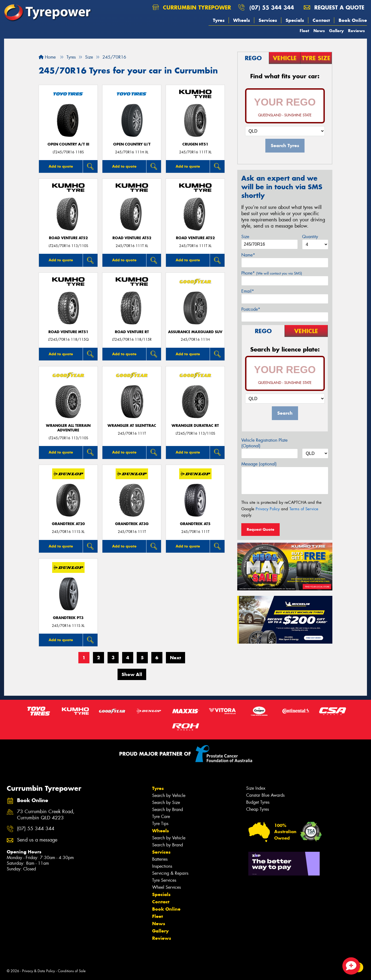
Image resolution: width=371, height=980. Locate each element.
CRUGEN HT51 (195, 144)
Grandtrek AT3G (132, 524)
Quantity (310, 237)
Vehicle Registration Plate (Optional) (264, 443)
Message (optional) (259, 464)
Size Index (256, 788)
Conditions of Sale (72, 971)
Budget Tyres (258, 802)
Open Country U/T (132, 144)
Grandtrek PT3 (68, 618)
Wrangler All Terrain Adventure (68, 428)
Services (268, 20)
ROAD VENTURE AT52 (68, 238)
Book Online (353, 20)
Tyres (219, 20)
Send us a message (37, 840)
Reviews (356, 31)
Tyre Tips (160, 824)
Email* (248, 291)
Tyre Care (161, 817)
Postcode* (251, 309)
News (319, 31)
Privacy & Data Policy (39, 971)
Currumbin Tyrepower (192, 7)
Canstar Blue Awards (265, 795)
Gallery (336, 31)
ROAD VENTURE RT (132, 332)
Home (47, 57)
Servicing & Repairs (170, 873)
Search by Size (166, 802)
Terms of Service (304, 509)
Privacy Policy (268, 509)
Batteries (160, 859)
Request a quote (334, 7)
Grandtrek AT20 (68, 524)
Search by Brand (168, 810)
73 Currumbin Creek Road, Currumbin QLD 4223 (46, 815)
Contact (321, 20)
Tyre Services (164, 880)
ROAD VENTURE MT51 (68, 332)
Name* (248, 255)
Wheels (242, 20)
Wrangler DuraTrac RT (195, 426)
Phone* (272, 273)
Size (245, 237)
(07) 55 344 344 (272, 7)
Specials (295, 20)
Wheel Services (166, 887)
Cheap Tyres (258, 809)
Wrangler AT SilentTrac (132, 426)
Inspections (162, 866)
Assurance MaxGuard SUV (195, 332)
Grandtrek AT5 (195, 524)
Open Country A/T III (68, 144)
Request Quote (260, 529)
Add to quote (61, 166)
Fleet (304, 31)
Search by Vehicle (169, 795)
